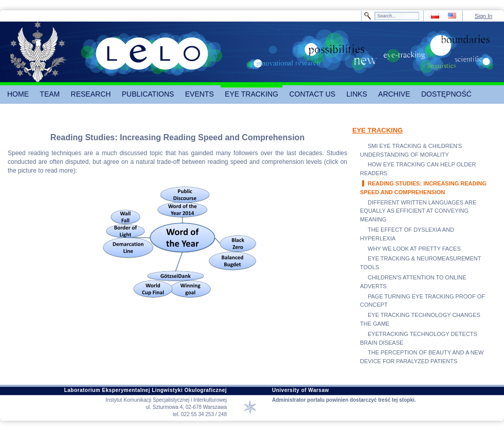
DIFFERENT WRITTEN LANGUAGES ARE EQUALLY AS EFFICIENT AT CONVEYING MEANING (418, 211)
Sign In (483, 16)
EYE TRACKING (377, 130)
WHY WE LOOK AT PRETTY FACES (414, 249)
